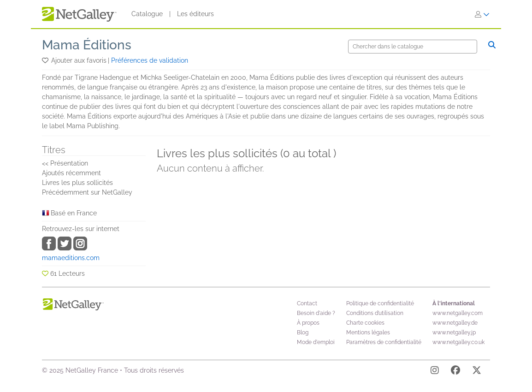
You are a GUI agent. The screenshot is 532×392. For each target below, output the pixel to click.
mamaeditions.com (71, 258)
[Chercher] (413, 47)
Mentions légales (368, 333)
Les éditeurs (195, 14)
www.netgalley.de (455, 323)
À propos (308, 323)
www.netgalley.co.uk (458, 342)
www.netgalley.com (458, 313)
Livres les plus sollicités (77, 183)
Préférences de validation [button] (150, 60)
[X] (477, 372)
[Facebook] (455, 372)
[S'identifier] (482, 14)
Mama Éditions (87, 45)
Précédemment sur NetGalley (87, 192)
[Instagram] (435, 372)
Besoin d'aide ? (316, 313)
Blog (303, 333)
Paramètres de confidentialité (384, 342)
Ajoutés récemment (71, 173)
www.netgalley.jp (454, 333)
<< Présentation (65, 163)
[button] (46, 60)
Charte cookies (365, 323)
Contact (307, 303)
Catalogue (147, 14)
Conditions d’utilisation (375, 313)
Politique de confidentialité (380, 303)
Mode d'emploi (316, 342)
